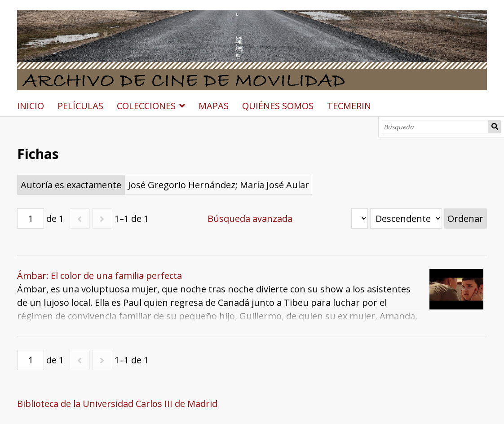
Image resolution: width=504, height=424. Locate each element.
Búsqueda (495, 127)
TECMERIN (349, 106)
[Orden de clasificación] (406, 219)
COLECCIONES (146, 106)
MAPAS (214, 106)
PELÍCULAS (80, 106)
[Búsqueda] (435, 127)
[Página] (31, 219)
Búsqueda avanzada (250, 219)
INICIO (31, 106)
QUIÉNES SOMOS (278, 106)
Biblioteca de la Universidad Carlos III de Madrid (117, 404)
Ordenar (465, 219)
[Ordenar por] (360, 219)
